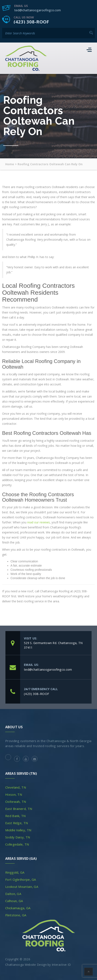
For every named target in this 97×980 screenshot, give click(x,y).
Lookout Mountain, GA (22, 887)
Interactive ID (61, 965)
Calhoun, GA (14, 901)
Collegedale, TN (17, 844)
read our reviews (39, 522)
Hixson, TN (14, 794)
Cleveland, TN (16, 787)
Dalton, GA (13, 894)
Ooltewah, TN (16, 802)
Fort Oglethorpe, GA (21, 879)
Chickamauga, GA (18, 908)
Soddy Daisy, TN (18, 837)
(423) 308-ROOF (31, 22)
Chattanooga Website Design (26, 965)
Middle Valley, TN (18, 830)
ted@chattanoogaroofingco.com (38, 10)
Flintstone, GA (16, 915)
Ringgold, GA (15, 872)
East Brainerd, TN (19, 809)
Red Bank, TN (16, 816)
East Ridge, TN (17, 823)
